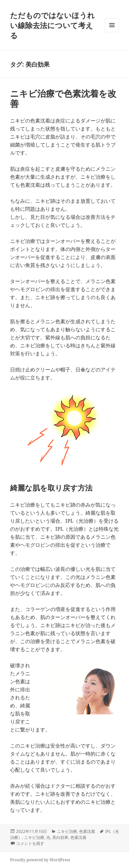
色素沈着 (87, 831)
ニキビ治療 (67, 831)
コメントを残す (30, 843)
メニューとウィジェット (112, 32)
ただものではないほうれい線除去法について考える (52, 25)
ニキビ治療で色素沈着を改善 (63, 98)
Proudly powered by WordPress (40, 860)
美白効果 (60, 837)
